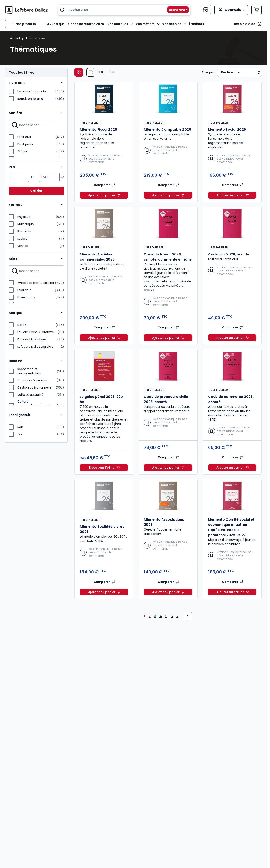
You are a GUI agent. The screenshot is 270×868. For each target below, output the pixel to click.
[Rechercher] (175, 10)
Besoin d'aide (245, 24)
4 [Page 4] (161, 616)
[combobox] (124, 10)
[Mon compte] (231, 10)
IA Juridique (55, 24)
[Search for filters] (36, 125)
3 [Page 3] (155, 616)
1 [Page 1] (145, 616)
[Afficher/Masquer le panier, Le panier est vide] (257, 10)
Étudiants (196, 24)
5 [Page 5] (166, 616)
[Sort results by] (240, 72)
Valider (36, 191)
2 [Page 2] (150, 616)
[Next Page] (188, 616)
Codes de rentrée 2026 (86, 24)
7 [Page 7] (177, 616)
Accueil (15, 38)
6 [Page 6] (172, 616)
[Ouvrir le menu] (22, 24)
